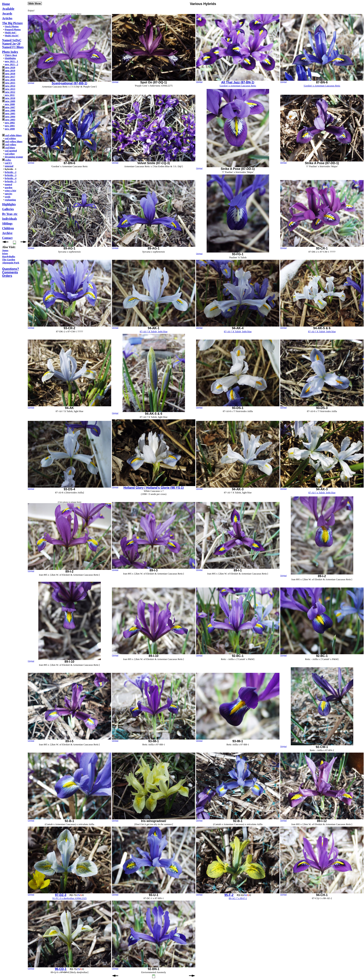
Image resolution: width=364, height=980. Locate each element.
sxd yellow (9, 144)
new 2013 (9, 89)
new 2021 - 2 (11, 64)
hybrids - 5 (11, 181)
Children (8, 228)
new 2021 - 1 (11, 61)
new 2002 (10, 123)
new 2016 (9, 80)
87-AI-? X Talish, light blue (154, 331)
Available (8, 9)
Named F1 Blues (13, 47)
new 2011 (10, 95)
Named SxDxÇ (12, 40)
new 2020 (9, 67)
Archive (7, 233)
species (8, 194)
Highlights (10, 58)
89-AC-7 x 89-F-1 (238, 898)
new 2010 (9, 98)
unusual (9, 166)
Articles (7, 18)
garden (9, 187)
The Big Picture (12, 23)
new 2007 (9, 107)
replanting (10, 200)
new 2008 (10, 104)
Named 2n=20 (11, 44)
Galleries (8, 209)
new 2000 (10, 129)
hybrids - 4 (11, 178)
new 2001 (10, 126)
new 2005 (9, 113)
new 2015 (9, 83)
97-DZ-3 (61, 895)
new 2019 (9, 70)
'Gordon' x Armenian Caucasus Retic (238, 86)
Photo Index (10, 52)
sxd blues (9, 148)
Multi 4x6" (11, 33)
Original (31, 83)
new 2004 (9, 116)
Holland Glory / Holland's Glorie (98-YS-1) (154, 488)
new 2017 (9, 77)
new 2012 (9, 92)
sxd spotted (11, 151)
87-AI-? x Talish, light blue (322, 492)
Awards (7, 14)
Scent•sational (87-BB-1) (69, 83)
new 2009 (9, 101)
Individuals (9, 219)
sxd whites (10, 138)
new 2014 (9, 86)
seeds (8, 197)
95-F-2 (229, 895)
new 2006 (9, 110)
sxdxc (7, 160)
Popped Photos (13, 29)
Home (6, 4)
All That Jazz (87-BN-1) (238, 82)
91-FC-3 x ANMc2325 (69, 898)
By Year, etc (10, 214)
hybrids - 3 (11, 175)
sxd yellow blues (12, 141)
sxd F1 (8, 163)
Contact (7, 238)
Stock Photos (12, 26)
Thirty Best (11, 55)
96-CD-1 (61, 969)
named (8, 184)
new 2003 (9, 120)
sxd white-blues (12, 135)
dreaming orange (14, 157)
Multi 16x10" (12, 36)
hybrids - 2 (11, 172)
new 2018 (9, 74)
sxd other (10, 154)
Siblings (7, 223)
